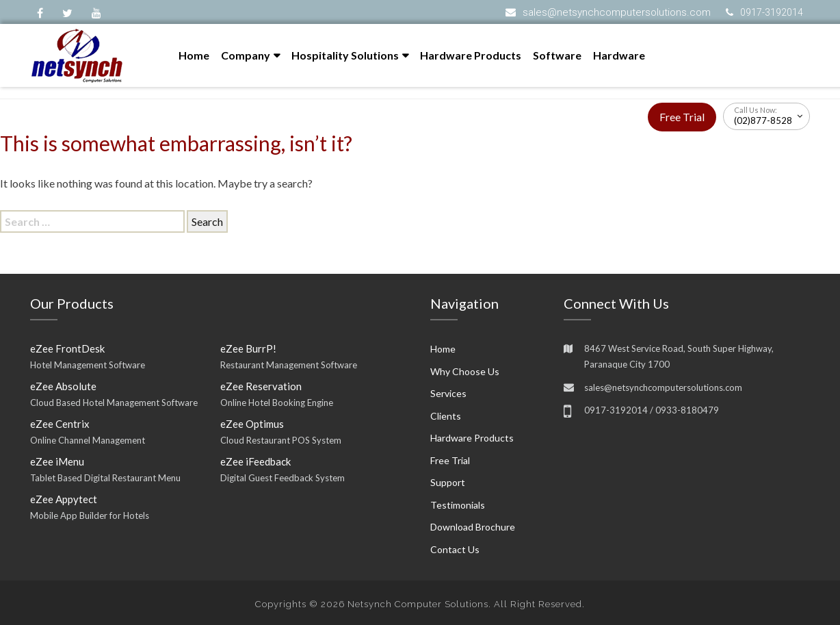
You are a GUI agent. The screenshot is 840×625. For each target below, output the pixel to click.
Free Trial (682, 117)
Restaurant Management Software (289, 365)
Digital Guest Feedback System (283, 478)
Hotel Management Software (88, 365)
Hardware (619, 55)
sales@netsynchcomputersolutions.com (617, 12)
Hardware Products (471, 55)
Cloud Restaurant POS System (281, 440)
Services (448, 393)
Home (194, 55)
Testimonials (458, 505)
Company (246, 55)
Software (557, 55)
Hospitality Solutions (345, 55)
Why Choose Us (465, 371)
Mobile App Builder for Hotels (90, 515)
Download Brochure (473, 527)
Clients (446, 416)
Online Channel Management (88, 440)
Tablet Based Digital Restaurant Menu (105, 478)
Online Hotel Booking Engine (277, 403)
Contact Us (455, 549)
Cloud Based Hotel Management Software (114, 403)
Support (448, 482)
